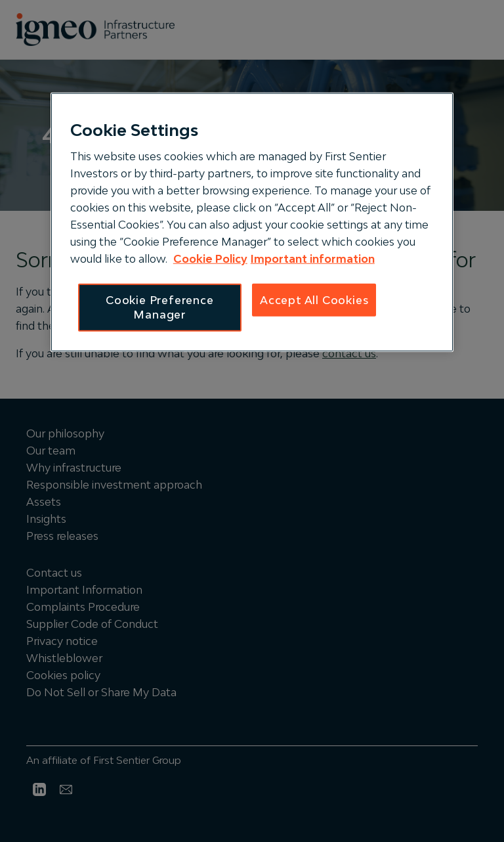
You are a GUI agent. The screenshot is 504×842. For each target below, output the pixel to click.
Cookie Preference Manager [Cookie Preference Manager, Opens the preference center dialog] (160, 307)
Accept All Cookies (314, 300)
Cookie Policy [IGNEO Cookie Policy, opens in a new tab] (210, 259)
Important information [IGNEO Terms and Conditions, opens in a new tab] (313, 259)
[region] (252, 222)
